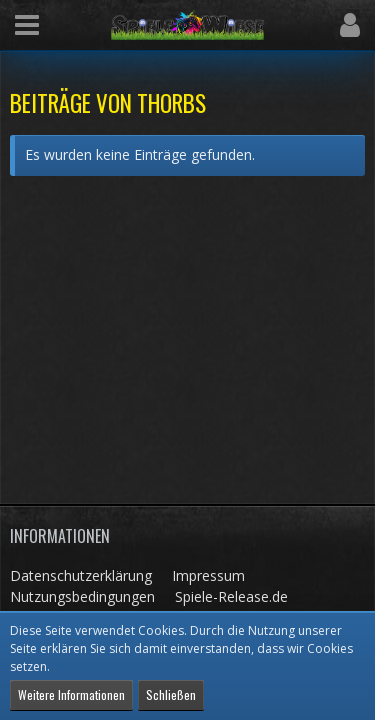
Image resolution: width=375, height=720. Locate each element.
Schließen (171, 694)
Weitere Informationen (71, 694)
